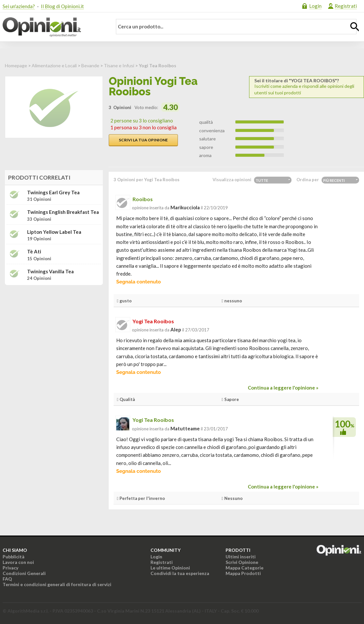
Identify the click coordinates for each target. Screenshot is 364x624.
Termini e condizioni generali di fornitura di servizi (57, 584)
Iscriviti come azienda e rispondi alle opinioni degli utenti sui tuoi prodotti (307, 87)
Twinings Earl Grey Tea (53, 192)
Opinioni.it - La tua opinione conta (53, 27)
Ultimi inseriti (241, 557)
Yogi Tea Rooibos (153, 321)
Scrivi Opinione (242, 562)
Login (315, 6)
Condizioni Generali (24, 573)
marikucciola (185, 207)
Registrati (346, 6)
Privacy (10, 568)
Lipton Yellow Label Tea (54, 232)
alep (176, 329)
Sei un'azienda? (19, 6)
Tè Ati (34, 252)
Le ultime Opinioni (170, 568)
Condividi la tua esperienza (180, 573)
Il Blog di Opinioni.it (62, 6)
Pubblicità (14, 557)
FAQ (7, 579)
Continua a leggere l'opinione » (283, 388)
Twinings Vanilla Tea (50, 272)
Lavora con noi (18, 562)
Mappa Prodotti (243, 573)
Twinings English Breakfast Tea (63, 212)
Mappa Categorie (245, 568)
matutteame (185, 428)
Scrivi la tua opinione (143, 140)
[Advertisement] (54, 331)
